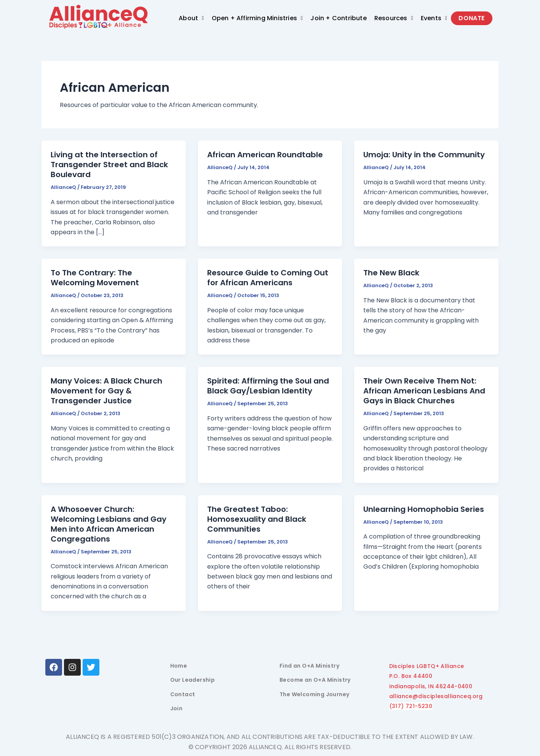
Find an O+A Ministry (309, 666)
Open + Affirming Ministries (257, 18)
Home (179, 666)
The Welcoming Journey (314, 694)
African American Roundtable (265, 155)
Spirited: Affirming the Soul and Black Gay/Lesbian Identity (268, 386)
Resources (394, 18)
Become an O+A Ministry (315, 680)
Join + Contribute (338, 18)
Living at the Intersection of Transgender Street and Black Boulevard (109, 165)
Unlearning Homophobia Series (424, 509)
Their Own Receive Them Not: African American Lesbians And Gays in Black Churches (424, 391)
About (191, 18)
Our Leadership (193, 680)
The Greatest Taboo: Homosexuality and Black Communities (257, 519)
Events (434, 18)
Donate (472, 18)
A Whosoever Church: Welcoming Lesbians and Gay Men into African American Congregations (109, 524)
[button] (191, 18)
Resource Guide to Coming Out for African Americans (268, 278)
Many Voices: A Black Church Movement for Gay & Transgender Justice (106, 391)
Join (177, 708)
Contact (183, 694)
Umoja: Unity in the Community (424, 155)
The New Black (391, 273)
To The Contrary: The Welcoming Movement (95, 278)
